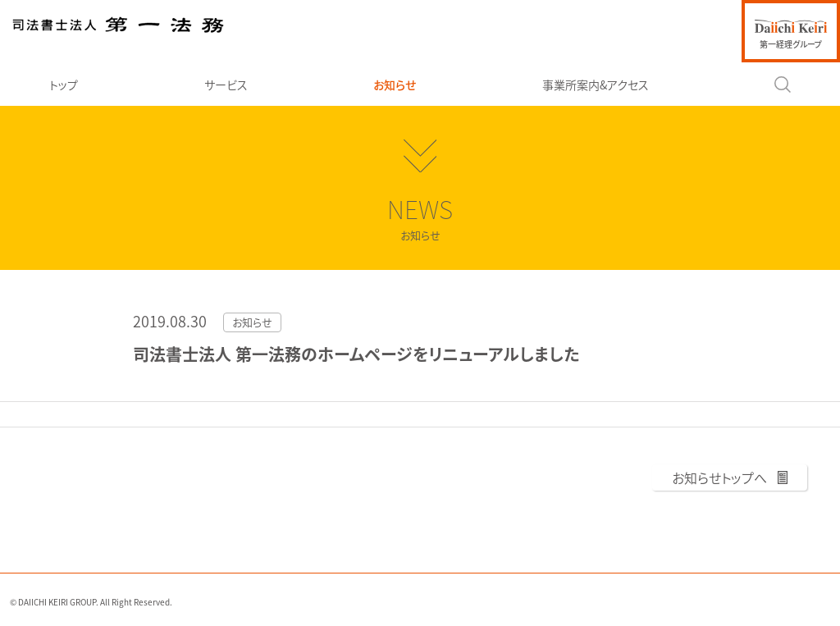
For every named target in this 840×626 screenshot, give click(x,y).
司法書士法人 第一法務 (118, 25)
